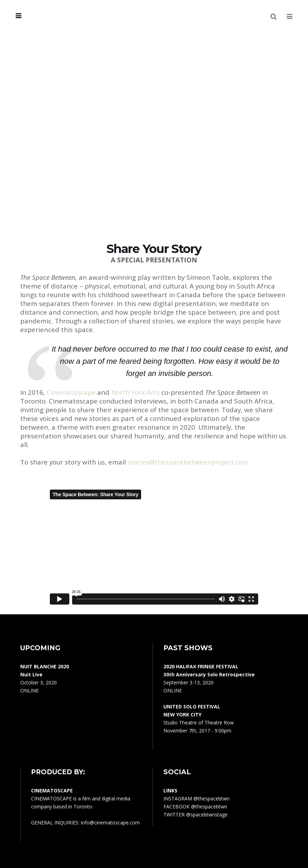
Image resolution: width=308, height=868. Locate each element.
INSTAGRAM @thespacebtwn (197, 798)
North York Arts (135, 392)
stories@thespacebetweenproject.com (188, 462)
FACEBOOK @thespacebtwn (195, 806)
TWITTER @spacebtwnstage (195, 815)
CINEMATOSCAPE (51, 798)
